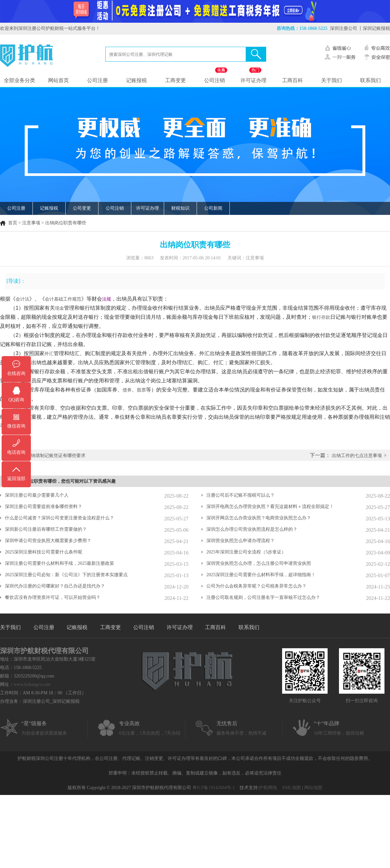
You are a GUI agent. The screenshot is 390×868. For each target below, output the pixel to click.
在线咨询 (16, 373)
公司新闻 (213, 208)
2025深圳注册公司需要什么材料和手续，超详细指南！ (261, 575)
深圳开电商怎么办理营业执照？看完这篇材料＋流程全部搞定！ (270, 507)
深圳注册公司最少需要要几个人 (37, 495)
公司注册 (97, 80)
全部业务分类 (19, 80)
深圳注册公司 (344, 28)
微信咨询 (16, 426)
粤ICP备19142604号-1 (214, 788)
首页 (13, 223)
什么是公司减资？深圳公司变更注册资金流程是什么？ (59, 518)
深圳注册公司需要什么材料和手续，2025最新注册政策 (59, 563)
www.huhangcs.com (32, 684)
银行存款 (321, 317)
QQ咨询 (16, 400)
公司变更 (82, 208)
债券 (127, 390)
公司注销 (214, 80)
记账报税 (136, 80)
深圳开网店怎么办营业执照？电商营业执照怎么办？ (259, 518)
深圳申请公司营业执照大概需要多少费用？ (48, 541)
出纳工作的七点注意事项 (357, 456)
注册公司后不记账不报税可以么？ (240, 495)
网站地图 (313, 788)
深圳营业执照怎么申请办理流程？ (240, 541)
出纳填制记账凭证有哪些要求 (56, 456)
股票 (141, 390)
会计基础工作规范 (63, 299)
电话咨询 (16, 452)
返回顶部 (16, 479)
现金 (59, 308)
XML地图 (291, 788)
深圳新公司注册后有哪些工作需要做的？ (46, 529)
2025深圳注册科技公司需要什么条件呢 (44, 552)
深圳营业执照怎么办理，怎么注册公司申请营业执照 (259, 563)
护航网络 (268, 788)
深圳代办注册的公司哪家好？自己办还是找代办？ (55, 586)
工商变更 (175, 80)
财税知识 (180, 208)
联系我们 (370, 80)
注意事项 (31, 223)
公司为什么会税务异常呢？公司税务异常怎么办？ (256, 586)
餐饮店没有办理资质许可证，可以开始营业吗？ (53, 597)
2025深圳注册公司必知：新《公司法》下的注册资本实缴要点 (66, 575)
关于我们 (331, 80)
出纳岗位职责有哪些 (66, 223)
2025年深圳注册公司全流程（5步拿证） (246, 552)
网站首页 (58, 80)
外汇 (49, 353)
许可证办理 (253, 80)
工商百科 (292, 80)
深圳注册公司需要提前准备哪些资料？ (44, 507)
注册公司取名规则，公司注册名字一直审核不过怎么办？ (263, 597)
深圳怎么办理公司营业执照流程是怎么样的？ (252, 529)
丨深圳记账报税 (374, 28)
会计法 (22, 299)
